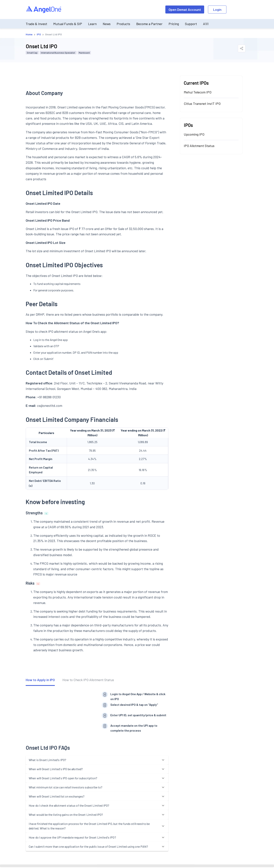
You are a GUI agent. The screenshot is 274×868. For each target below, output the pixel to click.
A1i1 (206, 24)
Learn (92, 24)
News (107, 24)
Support (191, 24)
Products (123, 24)
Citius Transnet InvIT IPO (202, 104)
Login (217, 9)
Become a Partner (149, 24)
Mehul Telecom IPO (198, 92)
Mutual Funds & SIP (68, 24)
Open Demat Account (185, 9)
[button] (97, 760)
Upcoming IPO (194, 134)
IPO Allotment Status (199, 146)
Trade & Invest (36, 24)
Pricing (174, 24)
